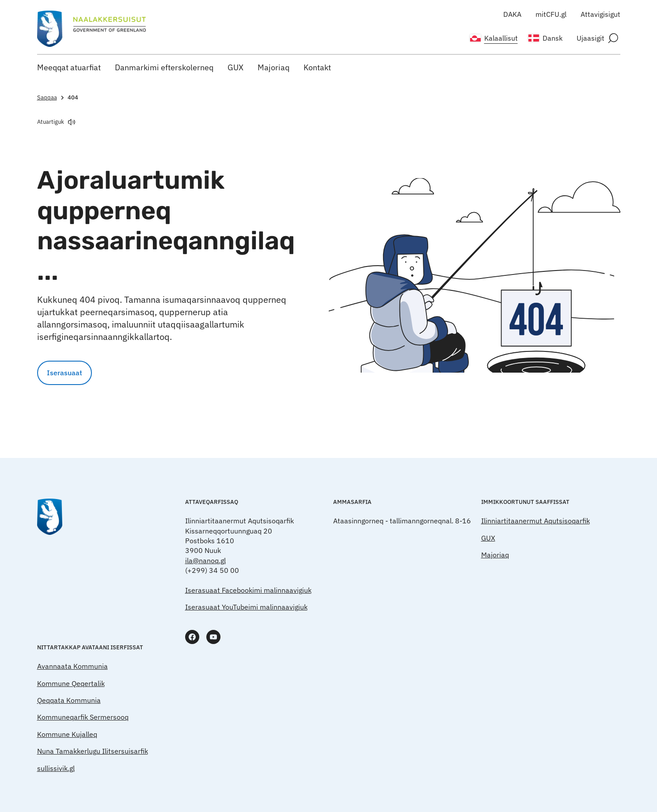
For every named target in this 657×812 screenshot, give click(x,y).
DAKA (512, 14)
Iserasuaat (65, 373)
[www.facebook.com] (192, 637)
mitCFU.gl (551, 14)
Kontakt (317, 67)
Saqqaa (51, 97)
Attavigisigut (600, 14)
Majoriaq (273, 67)
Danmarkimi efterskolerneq (164, 67)
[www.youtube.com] (213, 637)
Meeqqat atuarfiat (69, 67)
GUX (235, 67)
